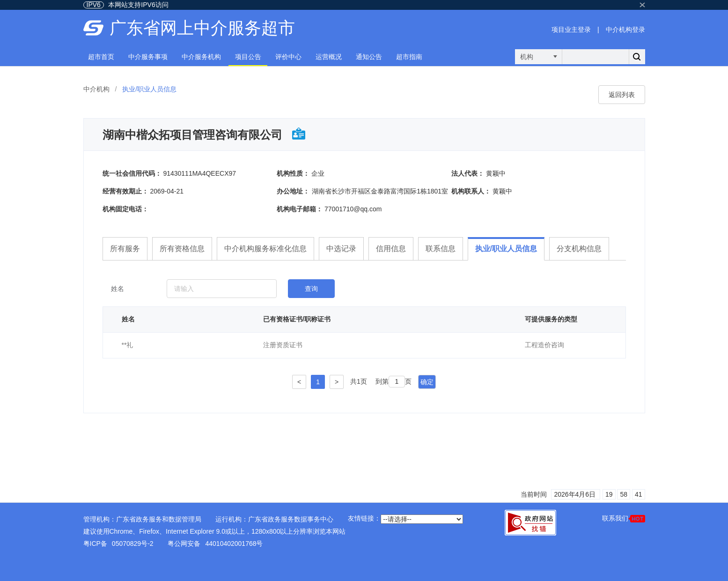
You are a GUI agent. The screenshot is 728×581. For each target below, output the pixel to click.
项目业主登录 (571, 30)
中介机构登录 (625, 30)
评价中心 (288, 57)
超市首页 (101, 57)
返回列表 (622, 95)
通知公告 (369, 57)
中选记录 (341, 249)
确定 (427, 382)
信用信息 (391, 249)
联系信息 (441, 249)
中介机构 (96, 89)
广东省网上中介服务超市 (202, 28)
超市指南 (409, 57)
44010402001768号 (234, 544)
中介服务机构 (201, 57)
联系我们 (624, 518)
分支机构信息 (579, 249)
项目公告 (248, 57)
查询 (311, 289)
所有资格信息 (182, 249)
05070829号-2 (133, 544)
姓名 (118, 289)
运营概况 (329, 57)
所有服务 (125, 249)
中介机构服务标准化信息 (265, 249)
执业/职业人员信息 (506, 249)
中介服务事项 (148, 57)
